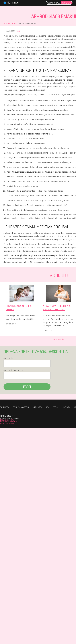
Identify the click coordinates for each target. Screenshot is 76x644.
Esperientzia (5, 407)
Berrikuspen (37, 407)
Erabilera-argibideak (21, 407)
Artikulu (56, 407)
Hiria (47, 407)
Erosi (27, 387)
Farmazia (67, 407)
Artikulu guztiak (59, 339)
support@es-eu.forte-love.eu (9, 418)
